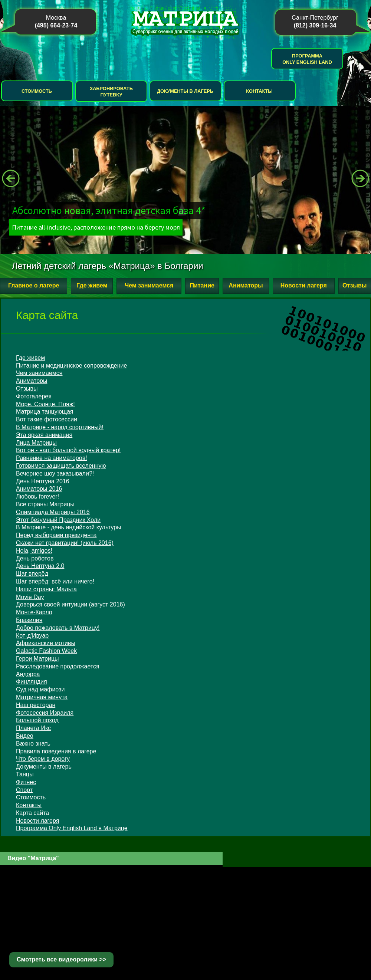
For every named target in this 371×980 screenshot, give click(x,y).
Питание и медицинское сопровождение (71, 366)
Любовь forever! (37, 496)
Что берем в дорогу (43, 759)
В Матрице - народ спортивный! (60, 427)
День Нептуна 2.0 (40, 566)
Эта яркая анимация (44, 435)
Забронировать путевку (111, 92)
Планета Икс (33, 728)
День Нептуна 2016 (43, 481)
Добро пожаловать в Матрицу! (58, 628)
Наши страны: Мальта (46, 589)
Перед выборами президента (56, 535)
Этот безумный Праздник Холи (58, 520)
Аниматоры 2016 (39, 489)
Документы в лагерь (185, 91)
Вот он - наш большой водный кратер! (68, 450)
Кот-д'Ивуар (32, 636)
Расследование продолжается (58, 666)
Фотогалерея (34, 396)
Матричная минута (42, 697)
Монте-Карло (34, 612)
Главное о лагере (34, 285)
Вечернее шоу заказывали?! (55, 473)
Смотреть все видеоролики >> (61, 959)
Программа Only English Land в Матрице (72, 828)
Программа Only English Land (307, 59)
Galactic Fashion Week (46, 651)
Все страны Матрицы (45, 504)
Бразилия (29, 620)
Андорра (28, 674)
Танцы (25, 774)
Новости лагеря (304, 285)
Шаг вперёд (32, 574)
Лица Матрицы (36, 443)
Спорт (24, 790)
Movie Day (30, 597)
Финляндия (32, 682)
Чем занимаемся (149, 285)
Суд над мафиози (40, 689)
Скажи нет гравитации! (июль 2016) (65, 543)
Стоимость (37, 91)
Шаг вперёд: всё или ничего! (55, 581)
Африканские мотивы (46, 643)
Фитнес (26, 782)
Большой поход (37, 720)
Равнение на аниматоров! (52, 458)
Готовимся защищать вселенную (61, 466)
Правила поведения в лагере (56, 751)
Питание (202, 285)
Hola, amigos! (34, 551)
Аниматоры (246, 285)
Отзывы (354, 285)
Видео (25, 736)
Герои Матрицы (37, 659)
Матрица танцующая (45, 412)
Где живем (92, 285)
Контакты (259, 91)
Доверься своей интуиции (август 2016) (70, 604)
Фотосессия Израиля (45, 713)
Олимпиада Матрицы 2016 (53, 512)
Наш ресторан (36, 705)
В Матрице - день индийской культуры (69, 527)
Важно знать (33, 744)
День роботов (35, 558)
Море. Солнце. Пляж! (45, 404)
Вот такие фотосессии (47, 419)
